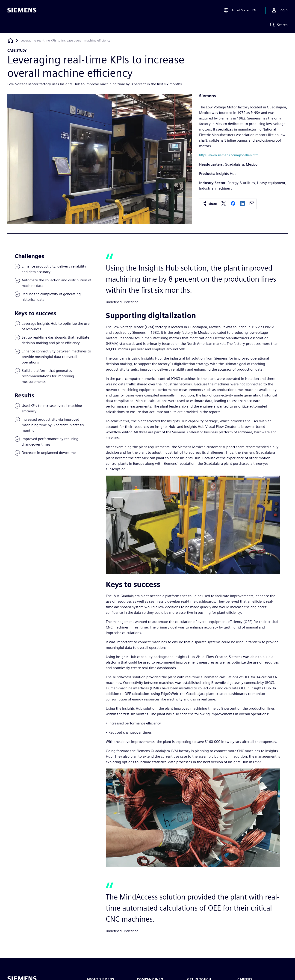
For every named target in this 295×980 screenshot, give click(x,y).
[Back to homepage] (10, 40)
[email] (252, 204)
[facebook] (233, 204)
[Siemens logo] (22, 10)
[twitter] (224, 204)
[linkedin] (242, 204)
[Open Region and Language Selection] (240, 10)
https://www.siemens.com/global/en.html (229, 155)
